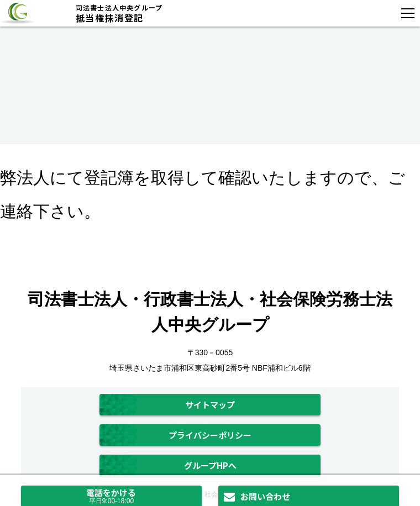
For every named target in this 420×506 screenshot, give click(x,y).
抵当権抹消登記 (206, 13)
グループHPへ (210, 465)
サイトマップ (210, 405)
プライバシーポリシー (210, 435)
